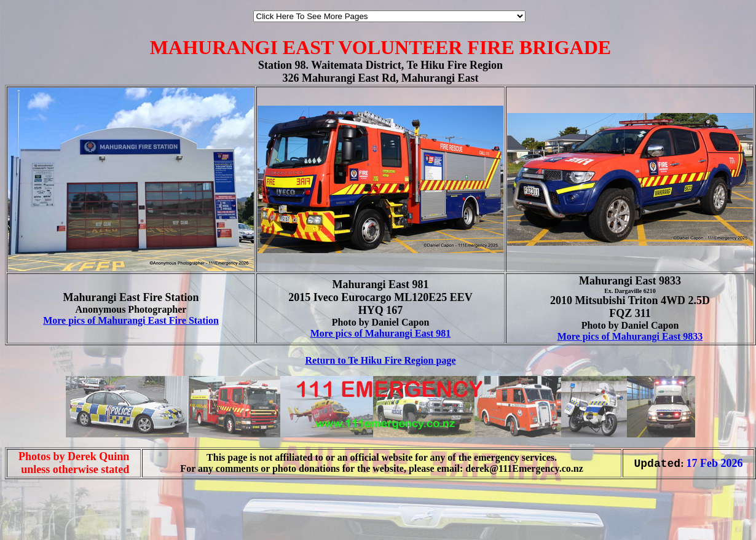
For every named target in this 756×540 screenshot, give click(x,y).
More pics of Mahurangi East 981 (381, 333)
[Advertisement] (42, 507)
